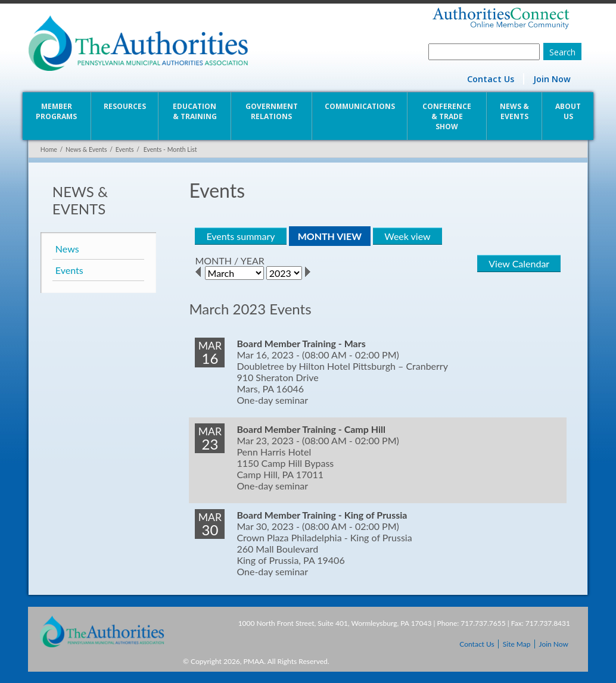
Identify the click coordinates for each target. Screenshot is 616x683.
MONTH (213, 261)
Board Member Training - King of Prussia (322, 515)
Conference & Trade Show (447, 116)
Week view (407, 236)
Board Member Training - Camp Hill (311, 429)
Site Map (517, 644)
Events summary (240, 236)
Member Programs (56, 111)
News (67, 249)
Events (124, 149)
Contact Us (491, 79)
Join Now (553, 79)
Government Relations (272, 111)
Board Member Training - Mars (301, 343)
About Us (569, 111)
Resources (124, 106)
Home (48, 149)
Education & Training (194, 111)
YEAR (252, 261)
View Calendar (519, 263)
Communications (360, 106)
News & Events (515, 111)
